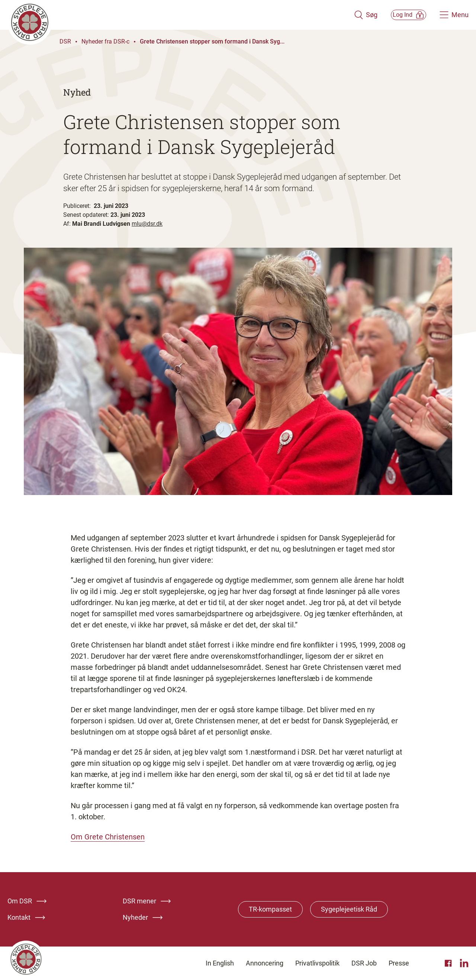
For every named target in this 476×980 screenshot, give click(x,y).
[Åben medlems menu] (400, 15)
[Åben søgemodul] (349, 15)
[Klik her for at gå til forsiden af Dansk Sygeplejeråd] (172, 15)
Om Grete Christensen (108, 837)
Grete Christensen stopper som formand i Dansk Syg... (212, 41)
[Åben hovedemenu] (454, 15)
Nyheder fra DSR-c (105, 41)
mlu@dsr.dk (147, 224)
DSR (65, 41)
